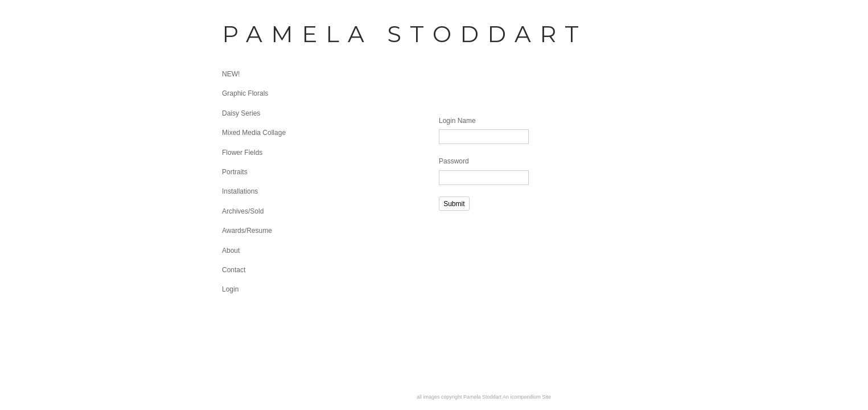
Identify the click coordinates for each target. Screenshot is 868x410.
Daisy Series (241, 113)
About (231, 251)
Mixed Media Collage (254, 133)
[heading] (250, 34)
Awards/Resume (247, 231)
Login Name (457, 121)
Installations (240, 191)
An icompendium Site (527, 397)
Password (454, 161)
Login (230, 289)
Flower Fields (242, 153)
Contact (234, 270)
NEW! (231, 74)
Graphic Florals (245, 93)
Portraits (235, 172)
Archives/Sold (243, 211)
